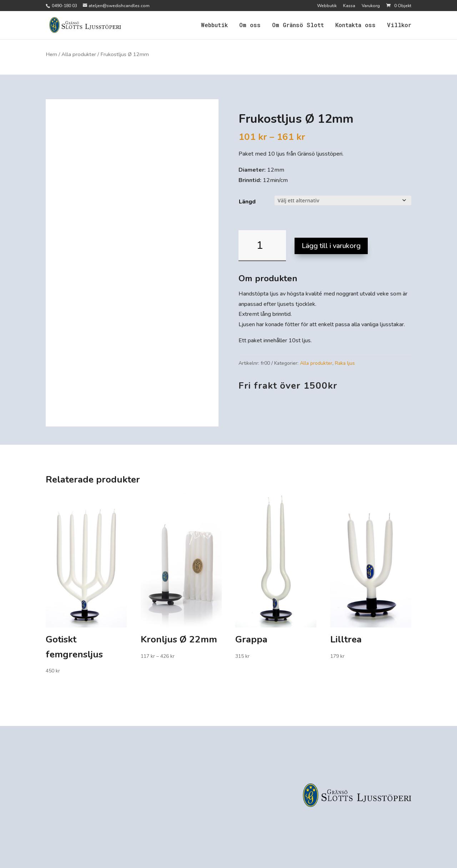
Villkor (399, 26)
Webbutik (327, 6)
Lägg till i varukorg (331, 246)
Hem (51, 54)
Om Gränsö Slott (298, 26)
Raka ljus (345, 363)
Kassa (349, 6)
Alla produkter (79, 54)
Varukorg (371, 6)
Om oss (250, 26)
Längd (247, 202)
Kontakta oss (355, 26)
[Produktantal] (262, 246)
